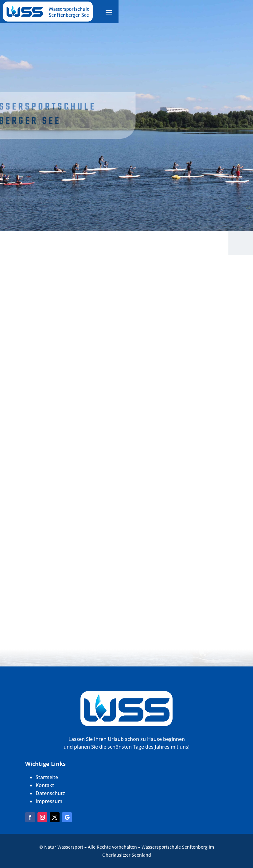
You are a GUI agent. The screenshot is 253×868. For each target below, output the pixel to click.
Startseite (47, 777)
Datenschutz (50, 793)
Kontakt (45, 785)
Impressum (49, 801)
